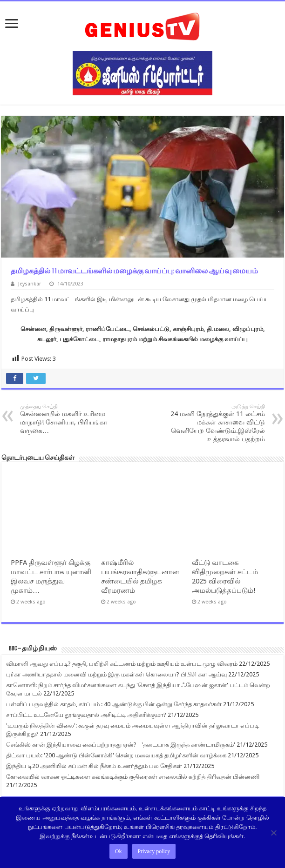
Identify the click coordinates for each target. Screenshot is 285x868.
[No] (273, 833)
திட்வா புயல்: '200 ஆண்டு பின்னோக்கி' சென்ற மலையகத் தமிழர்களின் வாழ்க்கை (116, 755)
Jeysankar (30, 284)
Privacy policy (154, 851)
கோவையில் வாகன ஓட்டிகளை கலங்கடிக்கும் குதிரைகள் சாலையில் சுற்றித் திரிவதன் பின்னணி (133, 777)
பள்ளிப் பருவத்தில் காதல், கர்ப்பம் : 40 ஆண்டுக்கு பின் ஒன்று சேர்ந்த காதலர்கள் (114, 704)
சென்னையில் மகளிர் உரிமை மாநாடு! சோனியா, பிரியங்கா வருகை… (68, 419)
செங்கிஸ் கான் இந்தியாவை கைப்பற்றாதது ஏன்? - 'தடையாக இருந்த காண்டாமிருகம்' (121, 745)
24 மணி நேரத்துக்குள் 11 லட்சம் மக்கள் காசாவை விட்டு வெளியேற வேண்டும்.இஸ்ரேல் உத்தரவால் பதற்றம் (217, 423)
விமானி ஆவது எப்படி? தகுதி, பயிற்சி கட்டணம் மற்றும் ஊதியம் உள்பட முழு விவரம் (122, 664)
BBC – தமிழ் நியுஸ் (33, 649)
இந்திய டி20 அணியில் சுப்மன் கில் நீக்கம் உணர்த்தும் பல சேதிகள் (94, 766)
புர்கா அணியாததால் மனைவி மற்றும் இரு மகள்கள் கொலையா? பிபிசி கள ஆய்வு (116, 674)
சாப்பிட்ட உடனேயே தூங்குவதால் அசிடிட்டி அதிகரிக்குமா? (86, 715)
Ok (119, 851)
